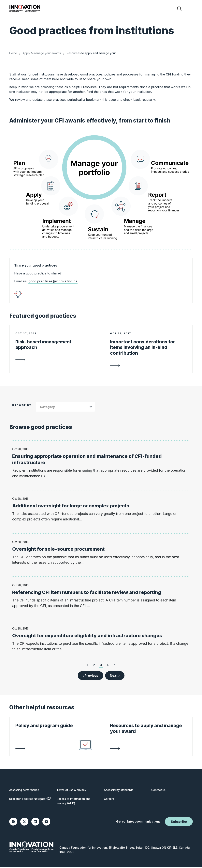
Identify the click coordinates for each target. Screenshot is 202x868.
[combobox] (65, 408)
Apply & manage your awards (42, 53)
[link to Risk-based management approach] (54, 351)
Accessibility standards (120, 791)
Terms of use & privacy (72, 791)
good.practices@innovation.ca (53, 281)
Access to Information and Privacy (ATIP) (75, 802)
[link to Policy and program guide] (54, 742)
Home (13, 53)
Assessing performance (26, 791)
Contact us (159, 791)
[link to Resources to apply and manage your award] (148, 742)
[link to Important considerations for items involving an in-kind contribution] (148, 354)
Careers (109, 800)
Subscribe (179, 823)
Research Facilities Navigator (30, 802)
